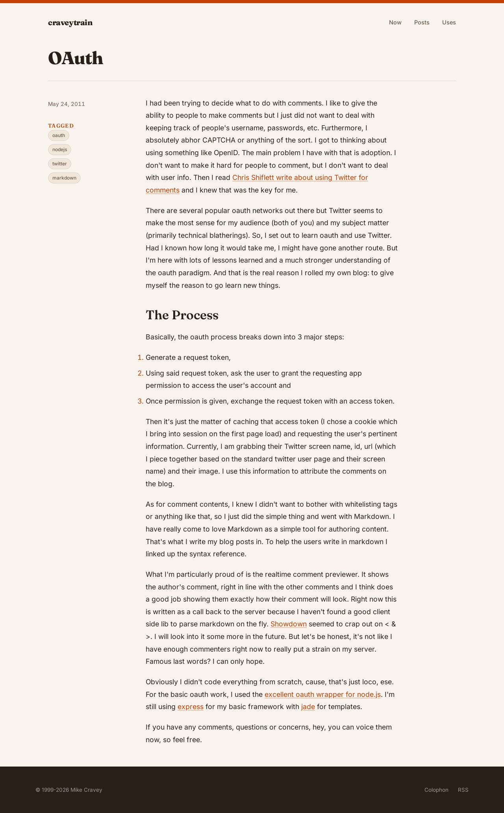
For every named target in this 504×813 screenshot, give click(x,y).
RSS (463, 790)
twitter (60, 164)
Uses (449, 22)
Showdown (289, 624)
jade (308, 707)
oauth (59, 135)
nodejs (60, 149)
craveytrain (70, 22)
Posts (422, 22)
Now (395, 22)
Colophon (436, 790)
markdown (64, 178)
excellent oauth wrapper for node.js (323, 694)
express (191, 707)
